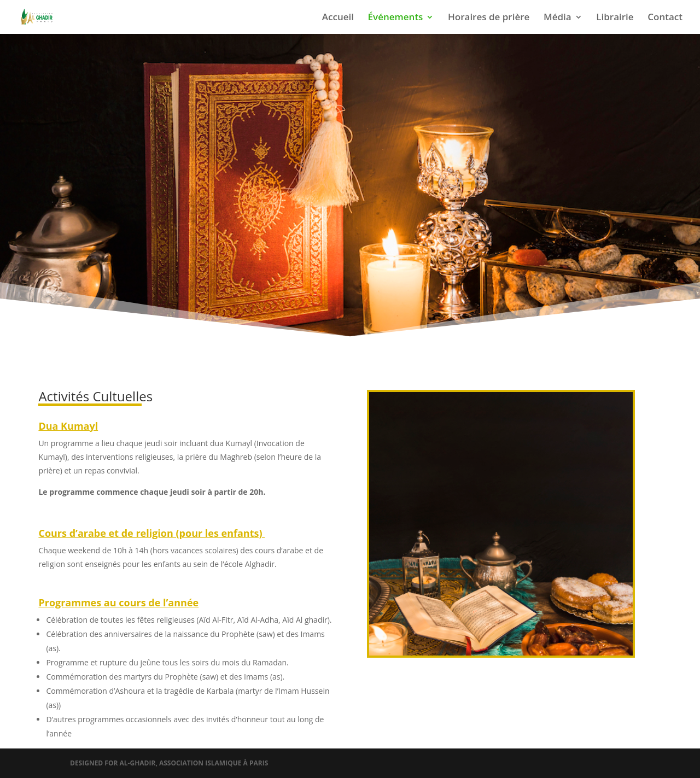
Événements (396, 18)
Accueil (338, 18)
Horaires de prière (489, 18)
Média (558, 18)
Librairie (615, 18)
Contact (665, 18)
